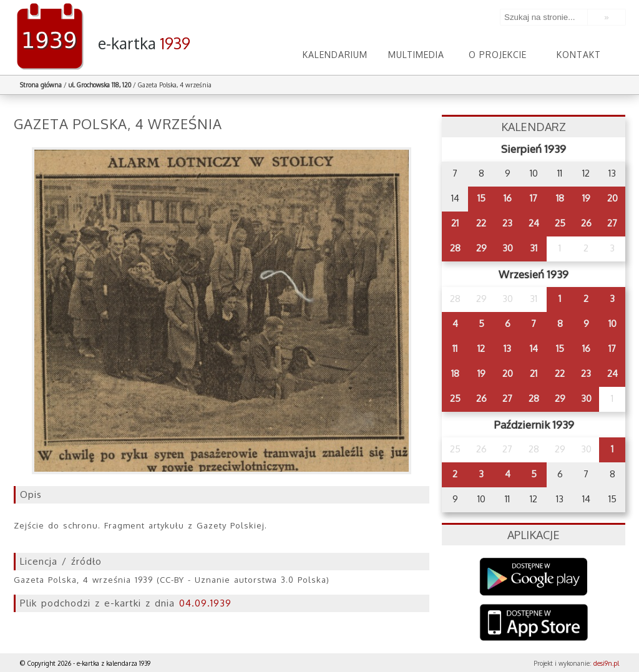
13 (507, 348)
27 (612, 223)
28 (455, 248)
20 (612, 198)
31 (534, 248)
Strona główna (41, 85)
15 (481, 198)
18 (560, 198)
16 (508, 198)
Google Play (534, 577)
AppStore (534, 624)
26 (586, 223)
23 (507, 223)
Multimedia (416, 55)
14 (534, 348)
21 (455, 223)
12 (481, 348)
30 (508, 248)
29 (481, 248)
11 (455, 348)
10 (612, 324)
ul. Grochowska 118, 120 (100, 85)
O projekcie (498, 55)
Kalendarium (335, 55)
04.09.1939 (205, 603)
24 (534, 223)
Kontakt (579, 55)
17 (534, 198)
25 (560, 223)
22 (481, 223)
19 (586, 198)
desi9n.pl (606, 663)
